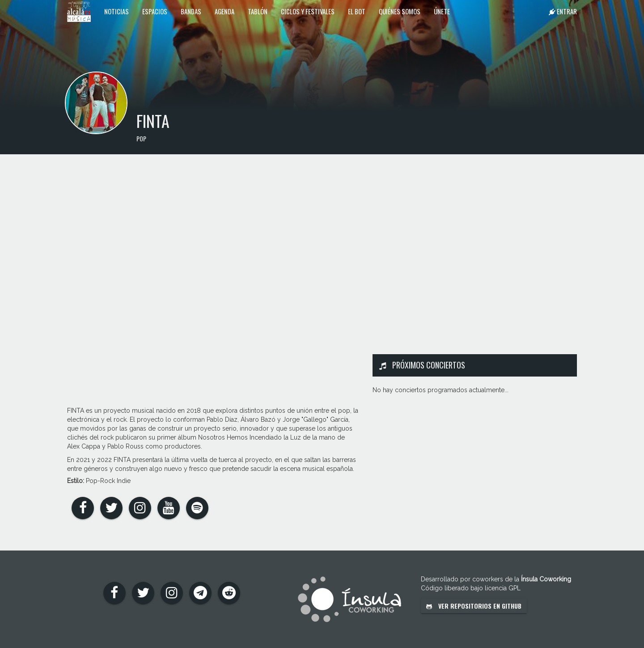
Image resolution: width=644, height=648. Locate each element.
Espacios (155, 11)
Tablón (258, 11)
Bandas (191, 11)
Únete (442, 11)
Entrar (563, 11)
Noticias (117, 11)
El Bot (357, 11)
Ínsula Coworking (546, 579)
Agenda (225, 11)
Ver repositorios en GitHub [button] (474, 606)
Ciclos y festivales (308, 11)
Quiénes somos (400, 11)
